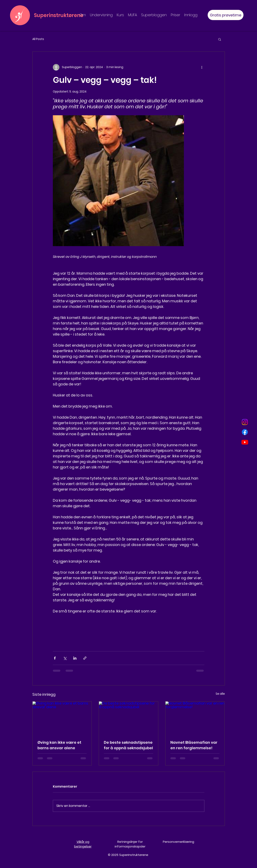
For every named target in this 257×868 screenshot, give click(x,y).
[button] (220, 39)
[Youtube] (245, 442)
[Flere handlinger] (202, 67)
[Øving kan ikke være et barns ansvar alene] (62, 718)
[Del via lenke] (85, 658)
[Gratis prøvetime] (226, 15)
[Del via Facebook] (55, 658)
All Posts (38, 39)
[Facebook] (245, 432)
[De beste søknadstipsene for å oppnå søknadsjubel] (128, 718)
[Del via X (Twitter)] (65, 658)
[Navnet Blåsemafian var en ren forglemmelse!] (195, 718)
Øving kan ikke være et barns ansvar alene (59, 745)
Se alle (220, 694)
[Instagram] (245, 422)
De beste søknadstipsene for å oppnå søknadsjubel (128, 745)
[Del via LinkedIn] (75, 658)
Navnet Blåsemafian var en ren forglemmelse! (194, 745)
